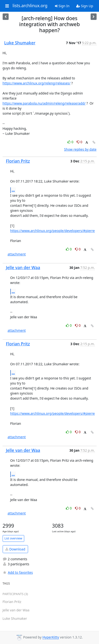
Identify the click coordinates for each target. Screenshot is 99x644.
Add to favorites (18, 572)
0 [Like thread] (71, 142)
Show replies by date (80, 149)
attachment (17, 254)
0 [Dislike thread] (80, 142)
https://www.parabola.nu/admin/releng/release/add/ (44, 103)
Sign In (62, 6)
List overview (13, 538)
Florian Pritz (18, 161)
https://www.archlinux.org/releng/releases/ (37, 83)
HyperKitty (51, 637)
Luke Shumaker (20, 43)
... (13, 190)
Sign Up (85, 6)
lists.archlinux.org (30, 6)
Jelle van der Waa (23, 267)
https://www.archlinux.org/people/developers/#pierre (53, 231)
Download (15, 549)
